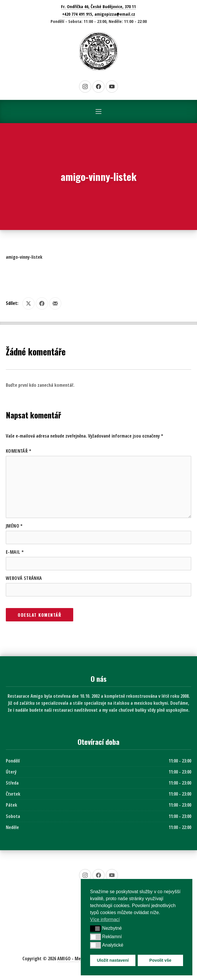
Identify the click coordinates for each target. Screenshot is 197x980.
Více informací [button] (105, 919)
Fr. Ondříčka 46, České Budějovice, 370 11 (98, 6)
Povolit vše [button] (160, 960)
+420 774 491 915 (77, 14)
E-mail (15, 552)
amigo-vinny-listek (24, 257)
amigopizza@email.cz (115, 14)
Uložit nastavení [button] (113, 960)
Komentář (18, 451)
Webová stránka (24, 578)
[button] (95, 929)
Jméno (14, 526)
